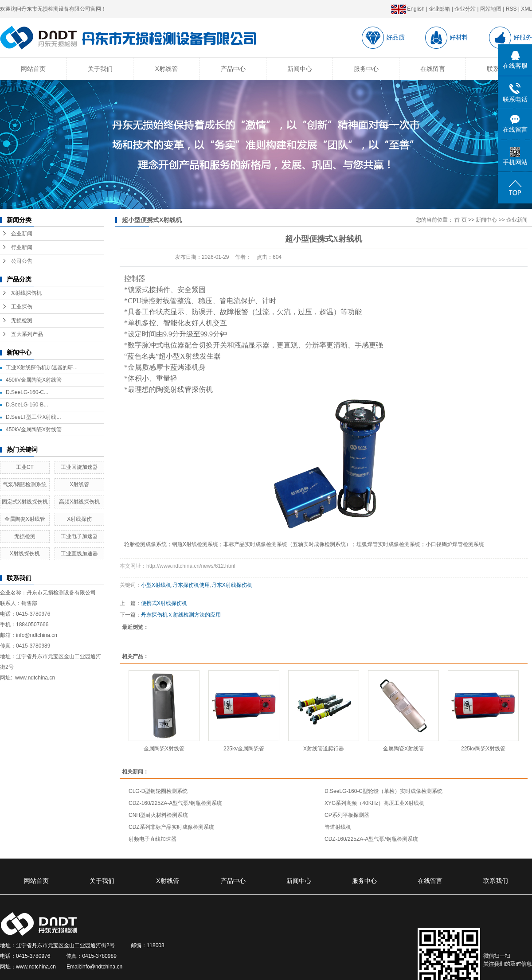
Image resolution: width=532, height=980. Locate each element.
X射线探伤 (79, 519)
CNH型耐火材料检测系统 (158, 815)
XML (526, 9)
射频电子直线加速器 (153, 839)
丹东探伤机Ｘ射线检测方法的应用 (181, 615)
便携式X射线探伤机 (164, 603)
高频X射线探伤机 (79, 502)
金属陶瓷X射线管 (25, 519)
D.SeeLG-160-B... (27, 405)
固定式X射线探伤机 (25, 502)
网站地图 (491, 9)
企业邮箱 (439, 9)
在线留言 (433, 69)
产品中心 (233, 69)
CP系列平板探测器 (347, 815)
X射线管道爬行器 (324, 749)
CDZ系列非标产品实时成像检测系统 (171, 827)
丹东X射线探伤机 (232, 585)
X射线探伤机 (26, 293)
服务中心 (366, 69)
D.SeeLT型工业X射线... (33, 417)
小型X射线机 (156, 585)
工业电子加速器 (79, 536)
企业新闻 (22, 234)
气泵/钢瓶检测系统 (25, 484)
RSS (511, 9)
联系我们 (496, 881)
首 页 (460, 220)
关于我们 (100, 69)
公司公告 (22, 261)
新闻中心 (300, 69)
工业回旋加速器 (79, 467)
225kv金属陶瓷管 (244, 749)
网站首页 (33, 69)
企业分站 (465, 9)
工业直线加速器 (79, 554)
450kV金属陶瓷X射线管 (34, 380)
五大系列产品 (27, 334)
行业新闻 (22, 247)
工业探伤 (22, 307)
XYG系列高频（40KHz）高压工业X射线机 (374, 803)
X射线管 (166, 69)
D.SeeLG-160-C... (27, 392)
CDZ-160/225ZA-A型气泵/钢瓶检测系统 (175, 803)
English (408, 9)
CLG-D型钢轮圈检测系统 (158, 791)
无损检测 (22, 320)
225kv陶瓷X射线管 (483, 749)
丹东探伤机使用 (191, 585)
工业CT (25, 467)
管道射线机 (338, 827)
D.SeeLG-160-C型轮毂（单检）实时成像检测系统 (383, 791)
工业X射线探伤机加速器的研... (42, 367)
